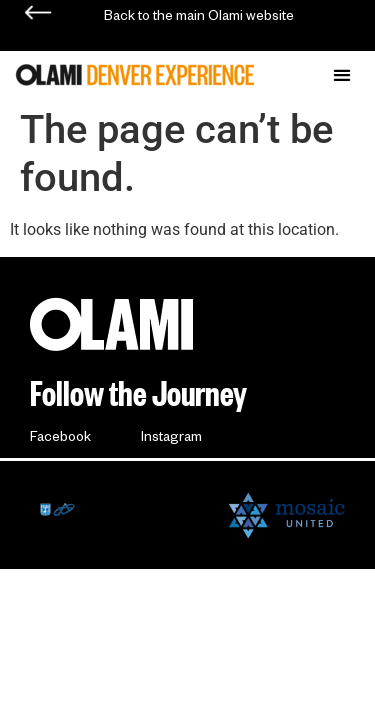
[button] (341, 74)
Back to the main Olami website (199, 18)
